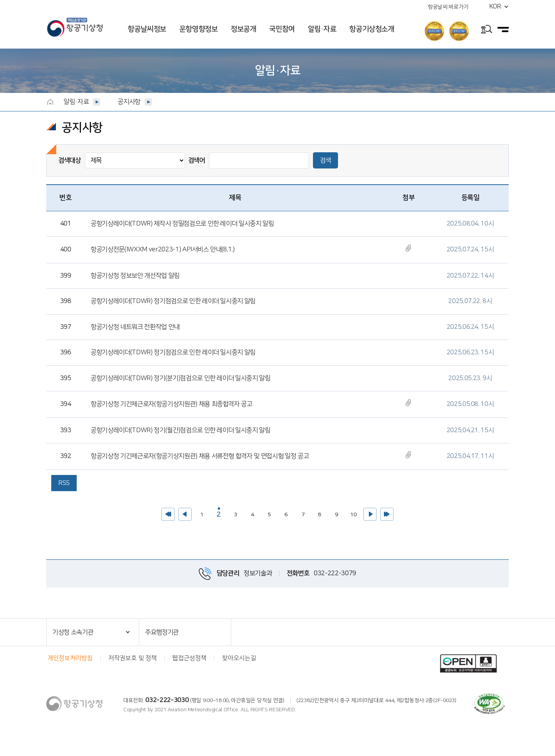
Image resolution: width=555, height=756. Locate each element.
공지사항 (129, 102)
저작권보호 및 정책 (132, 658)
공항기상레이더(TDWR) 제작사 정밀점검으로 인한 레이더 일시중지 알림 (182, 224)
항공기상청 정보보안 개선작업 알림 (135, 276)
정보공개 (243, 29)
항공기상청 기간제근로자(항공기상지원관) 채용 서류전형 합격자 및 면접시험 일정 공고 (200, 456)
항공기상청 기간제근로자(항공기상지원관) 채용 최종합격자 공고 (172, 404)
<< (168, 514)
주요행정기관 (162, 632)
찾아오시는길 (239, 658)
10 (352, 513)
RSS (64, 483)
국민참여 (282, 29)
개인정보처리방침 (70, 658)
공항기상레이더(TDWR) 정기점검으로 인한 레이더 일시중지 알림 (173, 301)
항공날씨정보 (147, 29)
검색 (325, 160)
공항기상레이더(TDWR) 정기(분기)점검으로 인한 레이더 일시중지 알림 (181, 378)
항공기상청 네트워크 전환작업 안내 (135, 327)
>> (387, 514)
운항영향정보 (198, 29)
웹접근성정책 (189, 658)
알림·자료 (322, 29)
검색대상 (70, 160)
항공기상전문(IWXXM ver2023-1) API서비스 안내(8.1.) (163, 249)
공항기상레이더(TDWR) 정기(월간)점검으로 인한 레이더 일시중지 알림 (181, 430)
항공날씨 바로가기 (448, 7)
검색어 (197, 160)
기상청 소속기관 (73, 632)
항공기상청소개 (372, 29)
